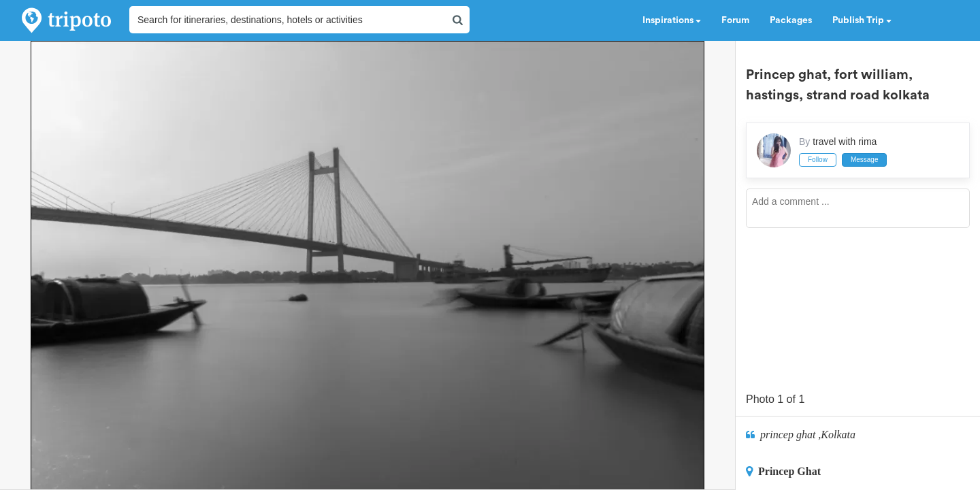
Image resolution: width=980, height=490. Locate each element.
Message (865, 160)
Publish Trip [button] (862, 20)
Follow (818, 160)
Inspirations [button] (672, 20)
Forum (735, 20)
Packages (791, 20)
